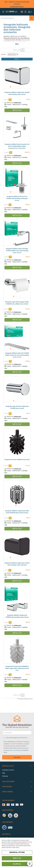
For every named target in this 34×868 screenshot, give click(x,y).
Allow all (17, 864)
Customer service (8, 770)
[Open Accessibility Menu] (30, 864)
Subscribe (17, 757)
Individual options (17, 852)
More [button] (17, 44)
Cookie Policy (15, 848)
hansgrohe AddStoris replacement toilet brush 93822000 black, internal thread (17, 512)
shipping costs (18, 103)
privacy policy (25, 748)
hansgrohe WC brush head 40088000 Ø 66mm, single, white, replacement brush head (17, 668)
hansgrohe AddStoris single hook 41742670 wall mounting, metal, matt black (17, 564)
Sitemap (5, 776)
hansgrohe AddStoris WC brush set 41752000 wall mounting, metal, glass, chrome (17, 199)
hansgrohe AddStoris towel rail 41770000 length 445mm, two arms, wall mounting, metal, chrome (17, 355)
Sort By (3, 54)
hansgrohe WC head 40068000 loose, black (17, 460)
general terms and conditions (13, 750)
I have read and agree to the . (16, 738)
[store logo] (11, 12)
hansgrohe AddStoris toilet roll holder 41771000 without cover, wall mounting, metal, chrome (17, 251)
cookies (9, 840)
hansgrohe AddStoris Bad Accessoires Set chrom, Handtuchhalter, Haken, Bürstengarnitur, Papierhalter (17, 146)
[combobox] (15, 18)
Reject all (17, 858)
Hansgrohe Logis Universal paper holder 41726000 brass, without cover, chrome (17, 303)
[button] (3, 12)
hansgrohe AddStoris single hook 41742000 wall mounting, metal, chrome (17, 93)
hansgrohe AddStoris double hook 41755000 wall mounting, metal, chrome (17, 616)
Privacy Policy (24, 738)
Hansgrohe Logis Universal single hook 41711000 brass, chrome (17, 407)
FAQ (4, 773)
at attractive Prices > (17, 7)
